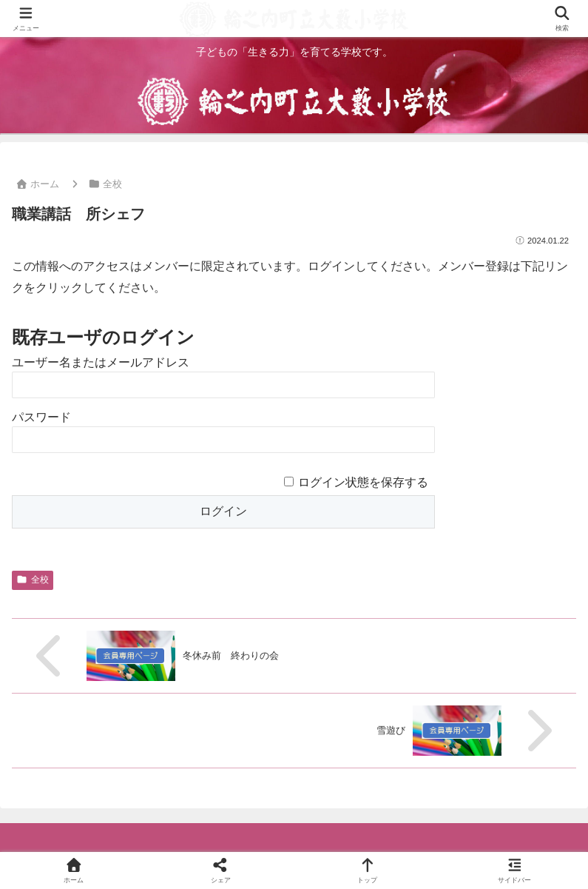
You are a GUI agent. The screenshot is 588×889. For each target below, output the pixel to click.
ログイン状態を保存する (363, 482)
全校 (33, 580)
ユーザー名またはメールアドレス (101, 362)
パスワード (41, 417)
